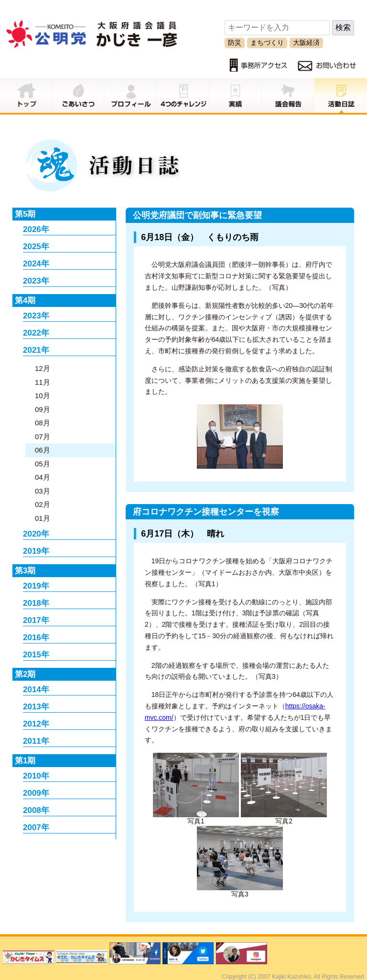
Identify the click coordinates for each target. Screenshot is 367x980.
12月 (43, 368)
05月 (43, 464)
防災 (235, 42)
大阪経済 (306, 42)
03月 (43, 491)
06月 (43, 450)
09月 (43, 409)
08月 (43, 423)
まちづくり (267, 42)
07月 (43, 437)
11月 (43, 382)
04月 (43, 477)
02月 (43, 504)
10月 (43, 395)
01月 (43, 518)
